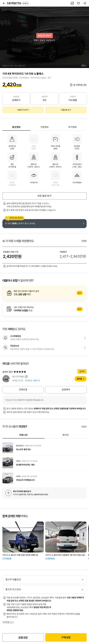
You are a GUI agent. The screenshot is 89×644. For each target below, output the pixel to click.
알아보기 (44, 293)
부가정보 (73, 127)
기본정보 (44, 127)
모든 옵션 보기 (44, 196)
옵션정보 (16, 127)
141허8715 (18, 3)
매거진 (66, 435)
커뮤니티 (23, 435)
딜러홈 (79, 379)
